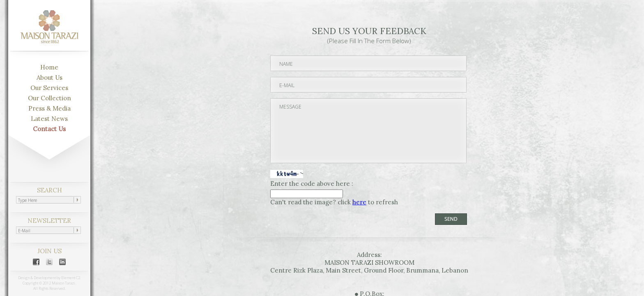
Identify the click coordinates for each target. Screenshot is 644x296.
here (359, 202)
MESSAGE (369, 132)
